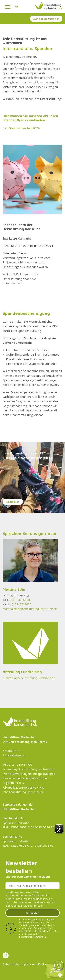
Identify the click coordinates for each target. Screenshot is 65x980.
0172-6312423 (21, 604)
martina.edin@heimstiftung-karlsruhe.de (30, 609)
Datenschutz (10, 964)
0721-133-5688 (19, 600)
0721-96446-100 (20, 765)
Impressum (28, 964)
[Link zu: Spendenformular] (54, 971)
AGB (31, 934)
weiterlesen (13, 502)
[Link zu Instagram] (6, 955)
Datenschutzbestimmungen (33, 937)
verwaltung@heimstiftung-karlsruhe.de (29, 769)
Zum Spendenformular (46, 19)
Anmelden (33, 913)
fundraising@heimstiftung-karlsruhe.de (29, 678)
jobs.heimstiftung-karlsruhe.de (23, 792)
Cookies (43, 964)
